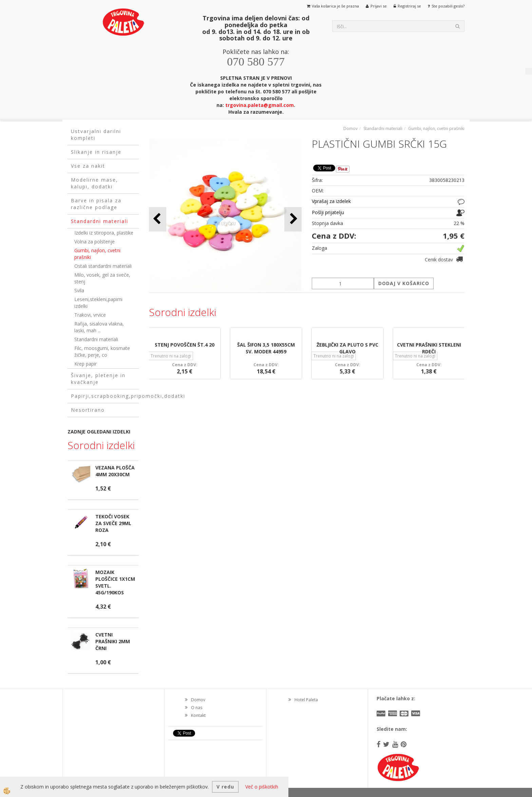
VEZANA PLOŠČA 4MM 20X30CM (115, 471)
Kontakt (198, 715)
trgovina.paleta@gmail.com (260, 105)
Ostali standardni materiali (103, 266)
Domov (350, 128)
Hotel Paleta (306, 700)
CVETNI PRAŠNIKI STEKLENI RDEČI (429, 348)
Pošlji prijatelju (328, 212)
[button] (293, 219)
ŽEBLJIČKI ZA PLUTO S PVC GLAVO (347, 348)
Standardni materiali (96, 339)
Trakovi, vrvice (90, 315)
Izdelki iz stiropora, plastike (104, 233)
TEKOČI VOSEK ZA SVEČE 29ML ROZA (113, 523)
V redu (225, 787)
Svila (79, 290)
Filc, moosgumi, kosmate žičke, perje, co (102, 351)
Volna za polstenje (94, 242)
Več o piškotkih (262, 787)
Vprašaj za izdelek (331, 201)
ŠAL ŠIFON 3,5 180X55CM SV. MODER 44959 (266, 348)
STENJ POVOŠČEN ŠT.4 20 (185, 345)
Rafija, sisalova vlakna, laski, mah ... (99, 327)
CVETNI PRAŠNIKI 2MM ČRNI (113, 641)
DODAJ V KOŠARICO (404, 283)
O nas (197, 708)
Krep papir (85, 364)
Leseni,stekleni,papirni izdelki (98, 303)
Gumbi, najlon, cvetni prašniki (97, 254)
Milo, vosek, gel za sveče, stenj (102, 278)
